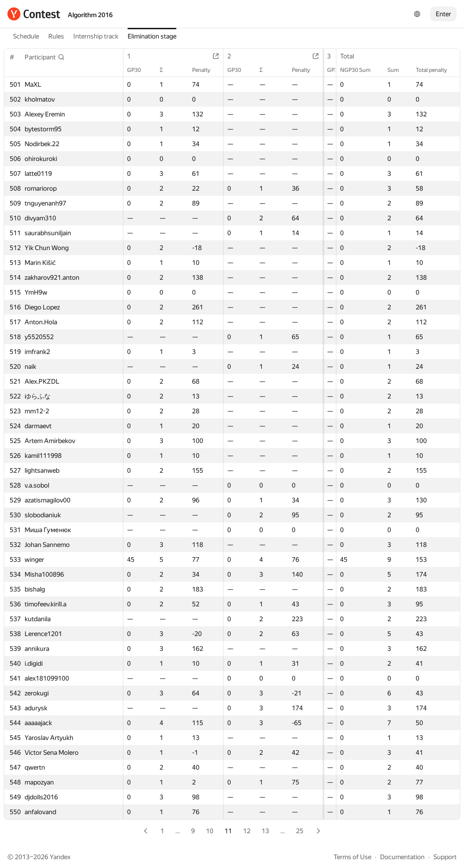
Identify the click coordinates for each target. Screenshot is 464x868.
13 (265, 831)
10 (210, 831)
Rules (56, 36)
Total (352, 56)
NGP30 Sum (360, 70)
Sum (398, 70)
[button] (45, 57)
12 (247, 831)
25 (300, 831)
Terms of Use (352, 857)
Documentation (402, 857)
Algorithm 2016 (90, 15)
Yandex (60, 857)
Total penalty (436, 70)
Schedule (26, 36)
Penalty (199, 70)
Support (445, 857)
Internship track (96, 36)
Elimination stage (152, 36)
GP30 (139, 70)
